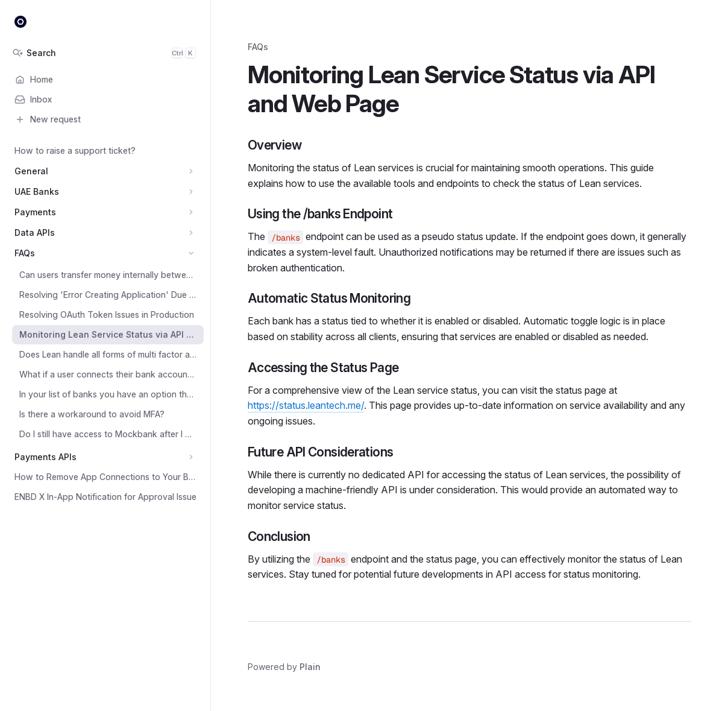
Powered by (284, 667)
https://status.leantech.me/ (306, 405)
